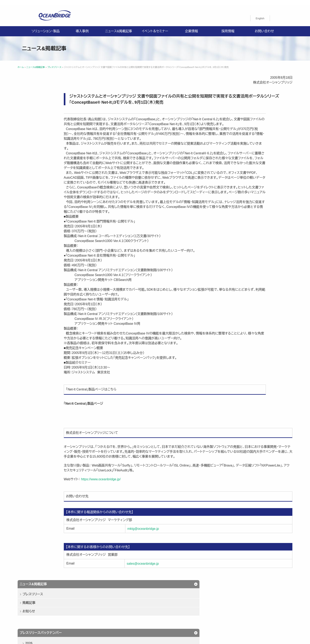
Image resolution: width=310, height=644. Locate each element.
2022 (50, 171)
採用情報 (228, 26)
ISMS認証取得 (180, 607)
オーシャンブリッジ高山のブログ (205, 612)
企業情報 (192, 26)
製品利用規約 (170, 612)
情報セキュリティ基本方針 (148, 607)
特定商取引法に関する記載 (212, 607)
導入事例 (82, 26)
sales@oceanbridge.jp (168, 578)
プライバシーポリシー (112, 607)
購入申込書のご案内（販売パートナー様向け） (127, 612)
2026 (50, 134)
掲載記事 (50, 93)
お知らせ (50, 102)
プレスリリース (54, 84)
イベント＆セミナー (155, 26)
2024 (50, 152)
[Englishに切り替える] (260, 13)
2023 (50, 162)
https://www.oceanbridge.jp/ (143, 494)
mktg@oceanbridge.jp (168, 543)
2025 (50, 143)
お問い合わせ (264, 26)
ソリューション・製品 (46, 26)
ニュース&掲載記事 (119, 26)
